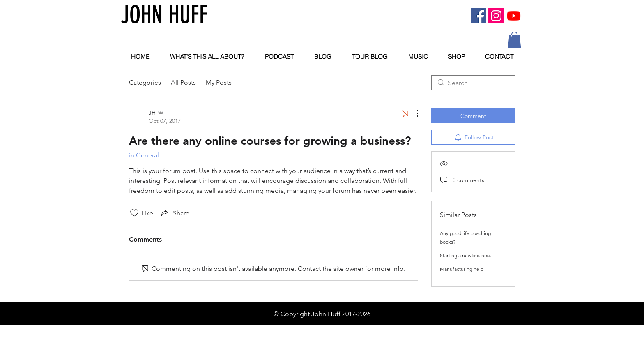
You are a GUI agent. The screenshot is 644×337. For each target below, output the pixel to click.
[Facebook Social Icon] (478, 16)
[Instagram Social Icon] (496, 16)
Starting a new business (466, 255)
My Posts (219, 82)
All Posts (183, 82)
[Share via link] (175, 213)
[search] (473, 83)
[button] (514, 40)
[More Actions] (413, 113)
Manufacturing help (462, 269)
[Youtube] (514, 16)
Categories (145, 82)
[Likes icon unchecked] (134, 213)
